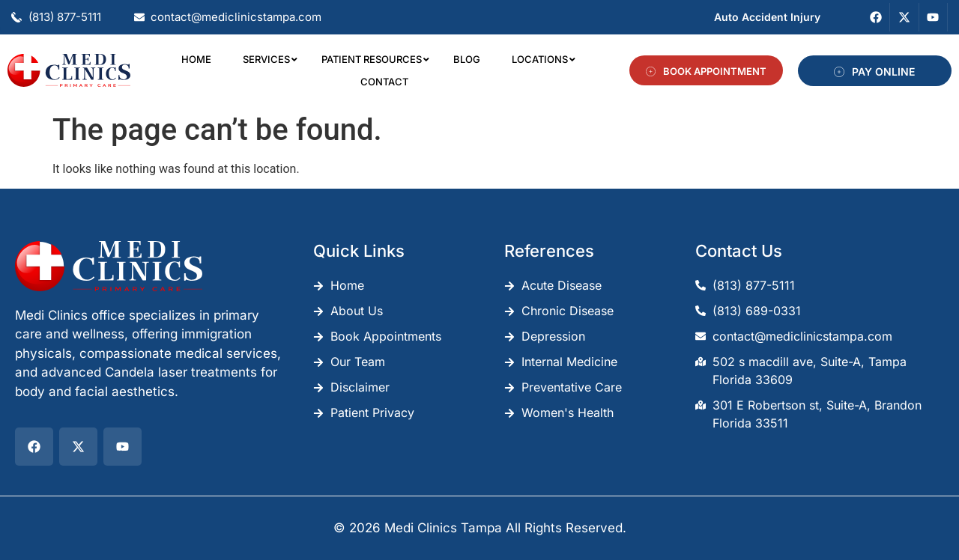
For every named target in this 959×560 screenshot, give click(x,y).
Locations (543, 59)
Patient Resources (375, 59)
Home (196, 59)
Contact (384, 82)
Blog (467, 59)
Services (269, 59)
